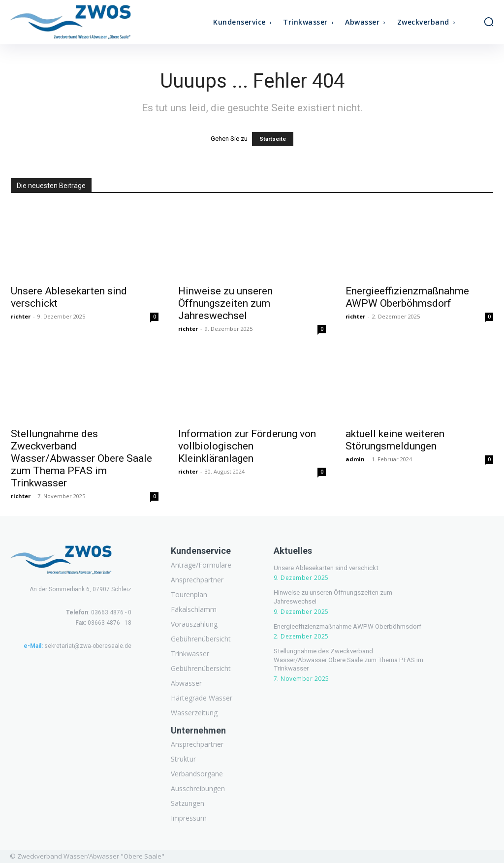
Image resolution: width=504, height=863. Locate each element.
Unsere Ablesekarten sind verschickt (324, 568)
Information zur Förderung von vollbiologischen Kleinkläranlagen (247, 446)
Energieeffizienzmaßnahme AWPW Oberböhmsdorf (407, 297)
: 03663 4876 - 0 (99, 612)
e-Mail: (33, 646)
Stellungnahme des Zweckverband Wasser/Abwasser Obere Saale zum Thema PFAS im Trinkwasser (81, 458)
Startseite (273, 139)
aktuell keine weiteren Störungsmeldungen (395, 440)
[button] (489, 22)
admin (355, 459)
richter (21, 316)
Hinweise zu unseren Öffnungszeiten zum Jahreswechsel (225, 303)
